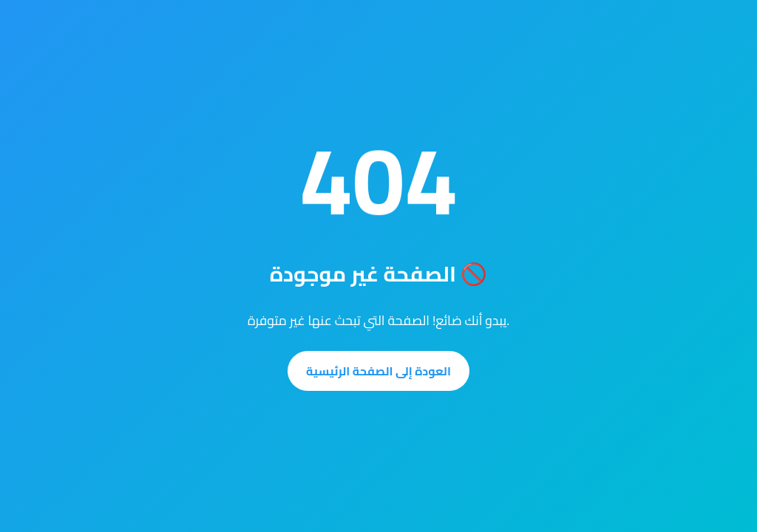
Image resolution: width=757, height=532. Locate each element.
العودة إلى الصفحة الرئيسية (378, 371)
